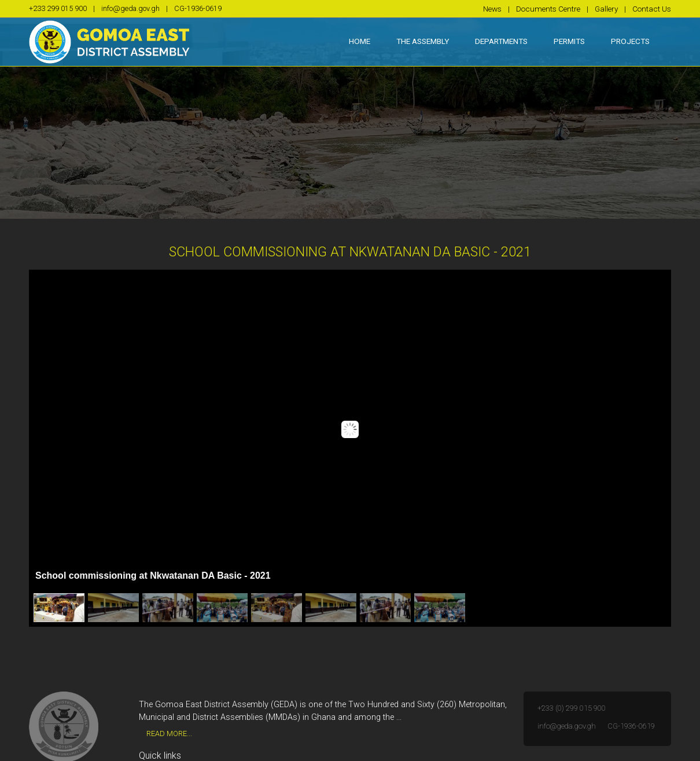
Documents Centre (548, 9)
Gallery (606, 9)
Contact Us (652, 9)
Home (366, 40)
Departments (501, 41)
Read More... (169, 734)
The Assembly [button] (423, 41)
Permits (569, 41)
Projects (630, 41)
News (492, 9)
